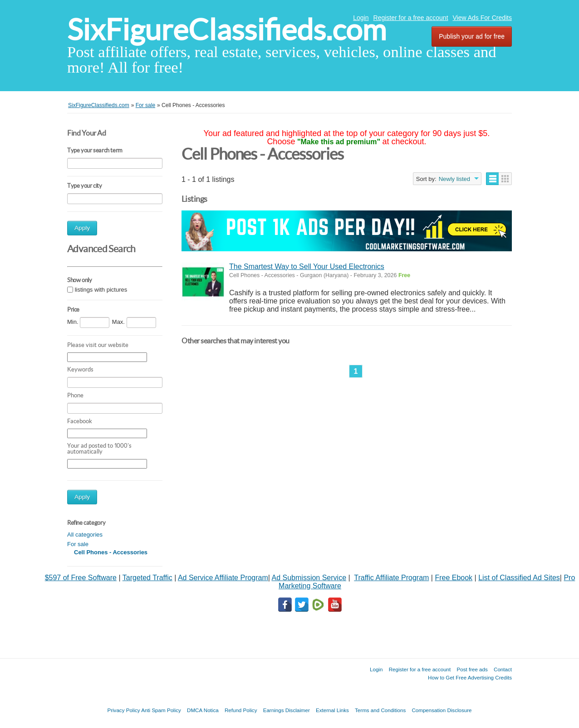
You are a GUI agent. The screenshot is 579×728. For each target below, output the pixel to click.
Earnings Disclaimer (287, 710)
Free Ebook (454, 578)
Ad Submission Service (309, 578)
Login (361, 18)
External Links (332, 710)
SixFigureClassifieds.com (227, 30)
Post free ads (472, 669)
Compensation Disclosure (442, 710)
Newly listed (454, 179)
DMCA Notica (203, 710)
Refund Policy (241, 710)
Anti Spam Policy (161, 710)
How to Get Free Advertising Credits (470, 677)
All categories (85, 535)
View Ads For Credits (482, 18)
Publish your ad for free (472, 36)
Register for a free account (411, 18)
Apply (82, 228)
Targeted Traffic (147, 578)
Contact (503, 669)
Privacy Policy (123, 710)
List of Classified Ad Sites (519, 578)
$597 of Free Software (81, 578)
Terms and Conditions (380, 710)
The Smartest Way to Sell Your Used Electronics (307, 266)
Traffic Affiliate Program (391, 578)
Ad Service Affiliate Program (223, 578)
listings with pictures (101, 290)
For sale (78, 544)
